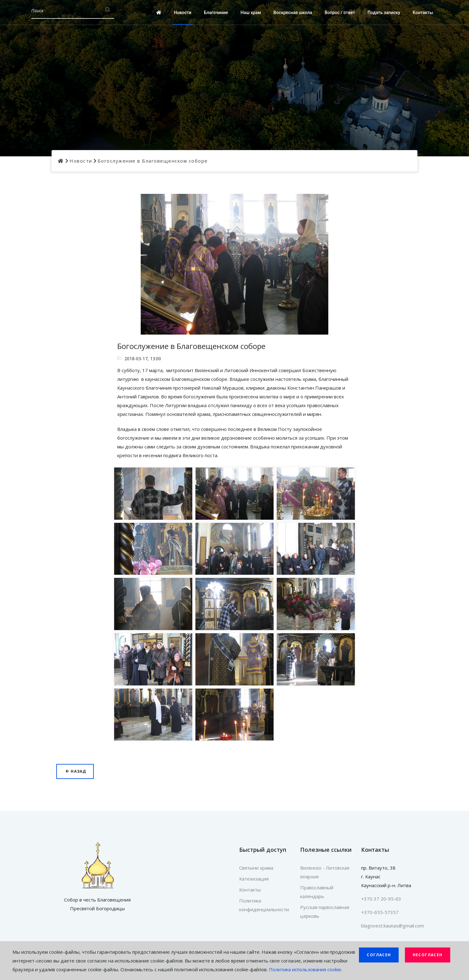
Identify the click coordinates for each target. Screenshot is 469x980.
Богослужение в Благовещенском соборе (153, 161)
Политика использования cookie (305, 969)
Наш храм (251, 13)
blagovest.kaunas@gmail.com (393, 926)
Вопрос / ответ (340, 13)
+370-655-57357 (380, 912)
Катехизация (254, 879)
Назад (76, 771)
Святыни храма (256, 868)
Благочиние (216, 13)
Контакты (423, 13)
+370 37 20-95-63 (381, 899)
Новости (183, 13)
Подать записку (384, 13)
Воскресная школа (293, 13)
